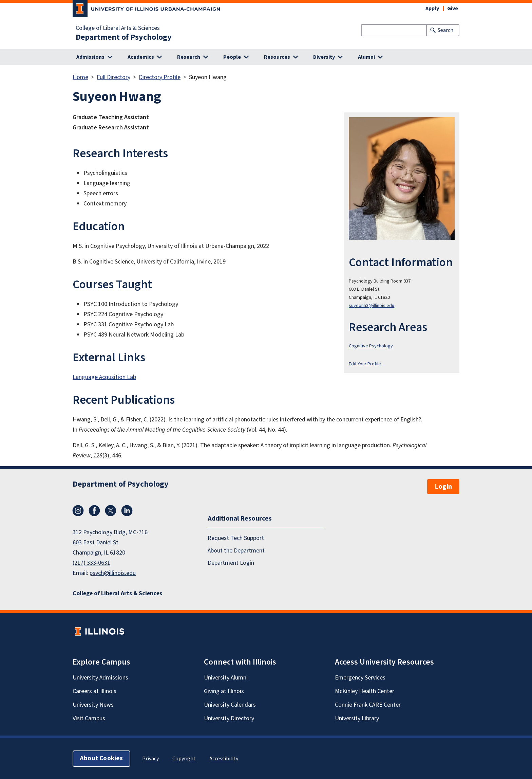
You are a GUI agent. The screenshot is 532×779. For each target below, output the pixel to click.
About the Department (236, 551)
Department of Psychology (124, 37)
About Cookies (101, 758)
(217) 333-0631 (91, 563)
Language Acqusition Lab (104, 377)
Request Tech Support (236, 538)
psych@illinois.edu (113, 573)
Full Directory (113, 77)
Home (80, 77)
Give (453, 8)
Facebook (94, 511)
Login (443, 487)
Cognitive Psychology (371, 346)
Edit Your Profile (365, 364)
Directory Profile (160, 77)
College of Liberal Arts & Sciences (118, 28)
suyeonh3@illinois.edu (372, 305)
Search (445, 30)
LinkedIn (127, 511)
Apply (432, 8)
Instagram (78, 511)
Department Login (231, 563)
